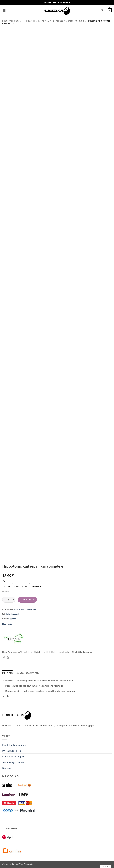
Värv (5, 581)
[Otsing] (102, 10)
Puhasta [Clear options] (6, 591)
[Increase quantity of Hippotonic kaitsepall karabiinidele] (14, 600)
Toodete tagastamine (13, 762)
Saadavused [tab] (32, 673)
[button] (4, 10)
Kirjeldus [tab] (7, 673)
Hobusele (30, 21)
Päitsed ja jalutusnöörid (52, 21)
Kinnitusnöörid (20, 609)
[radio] (7, 586)
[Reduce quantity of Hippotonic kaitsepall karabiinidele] (4, 600)
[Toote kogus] (9, 600)
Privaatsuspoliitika (12, 751)
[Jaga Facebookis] (4, 658)
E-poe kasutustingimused (15, 756)
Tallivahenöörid (12, 614)
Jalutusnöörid (76, 21)
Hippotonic (13, 619)
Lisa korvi (27, 600)
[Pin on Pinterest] (8, 658)
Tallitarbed (31, 609)
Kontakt (6, 768)
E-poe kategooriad (12, 21)
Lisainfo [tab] (19, 673)
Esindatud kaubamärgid (14, 745)
